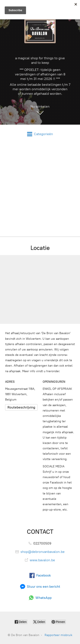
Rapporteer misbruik (58, 635)
